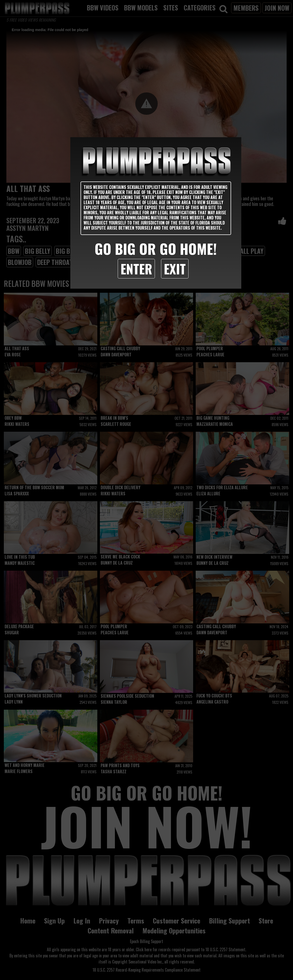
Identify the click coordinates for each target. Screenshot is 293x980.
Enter (136, 269)
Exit (175, 269)
